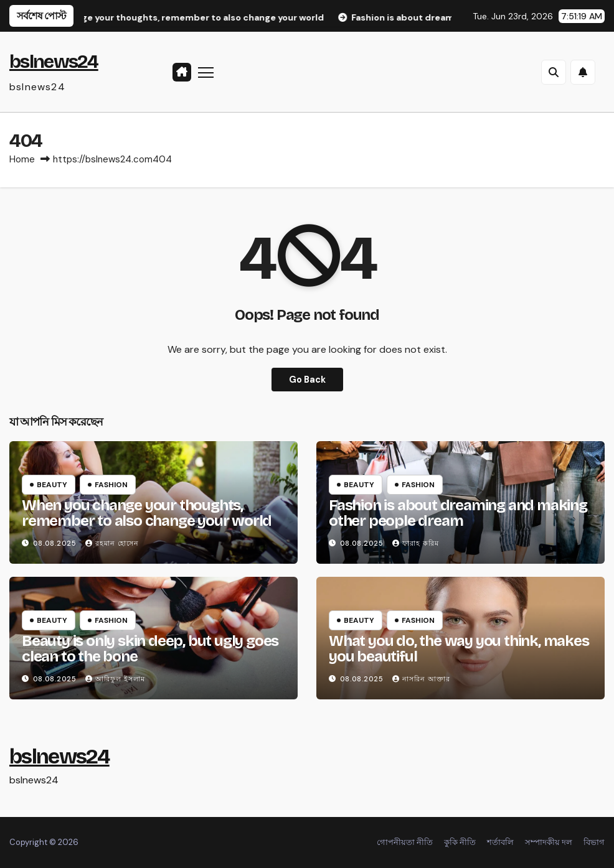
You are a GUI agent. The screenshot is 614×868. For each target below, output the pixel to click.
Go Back (307, 380)
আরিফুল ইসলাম (115, 679)
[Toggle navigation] (206, 72)
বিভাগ (594, 842)
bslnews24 (54, 62)
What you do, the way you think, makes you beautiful (459, 649)
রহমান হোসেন (112, 543)
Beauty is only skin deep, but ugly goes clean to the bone (150, 649)
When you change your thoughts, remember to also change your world (147, 513)
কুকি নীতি (460, 842)
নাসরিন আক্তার (421, 679)
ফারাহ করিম (416, 543)
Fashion (111, 485)
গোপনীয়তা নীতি (405, 842)
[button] (554, 72)
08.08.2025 (56, 543)
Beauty (52, 485)
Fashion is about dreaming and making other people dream (458, 513)
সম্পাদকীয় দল (549, 842)
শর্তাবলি (500, 842)
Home (22, 159)
